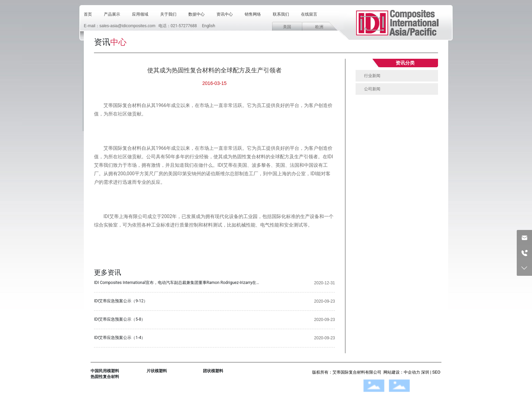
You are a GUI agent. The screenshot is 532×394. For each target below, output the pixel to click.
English (208, 26)
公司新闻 (372, 89)
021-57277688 (184, 26)
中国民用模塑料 (105, 371)
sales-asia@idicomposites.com (127, 26)
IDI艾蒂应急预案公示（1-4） (120, 338)
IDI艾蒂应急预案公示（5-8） (120, 319)
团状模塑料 (213, 371)
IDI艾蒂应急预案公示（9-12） (121, 301)
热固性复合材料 (105, 377)
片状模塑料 (157, 371)
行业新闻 (372, 76)
